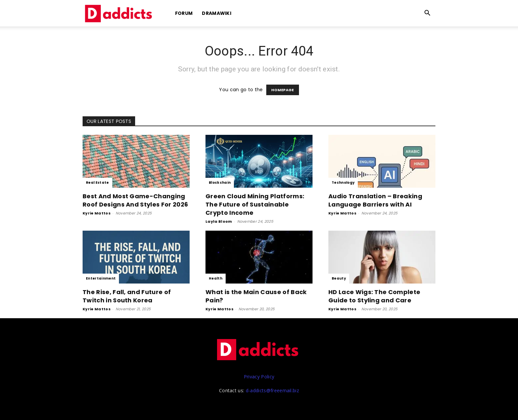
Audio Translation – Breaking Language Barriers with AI (375, 200)
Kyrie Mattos (97, 213)
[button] (427, 14)
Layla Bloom (219, 221)
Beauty (339, 278)
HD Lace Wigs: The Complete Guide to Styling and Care (374, 296)
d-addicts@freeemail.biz (272, 390)
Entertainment (101, 278)
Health (216, 278)
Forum (184, 13)
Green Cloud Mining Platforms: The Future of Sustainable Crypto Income (255, 204)
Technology (343, 183)
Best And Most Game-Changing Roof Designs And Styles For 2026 (135, 200)
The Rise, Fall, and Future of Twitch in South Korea (127, 296)
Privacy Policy (259, 377)
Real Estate (97, 183)
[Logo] (120, 13)
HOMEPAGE (283, 90)
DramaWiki (217, 13)
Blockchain (220, 183)
